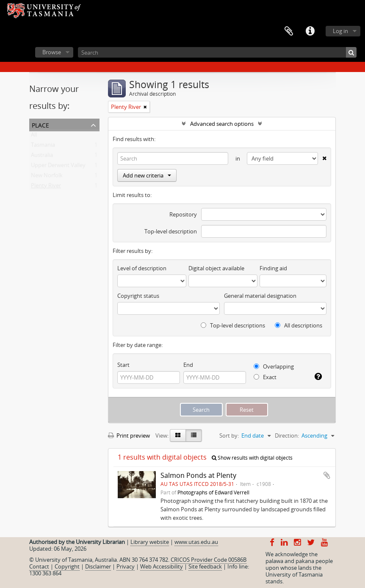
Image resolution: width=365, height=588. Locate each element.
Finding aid (273, 268)
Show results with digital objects (252, 458)
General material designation (260, 296)
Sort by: (229, 435)
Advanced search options (222, 124)
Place (40, 124)
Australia (42, 157)
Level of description (142, 268)
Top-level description (171, 231)
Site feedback (205, 566)
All (34, 136)
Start (123, 365)
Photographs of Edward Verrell (213, 492)
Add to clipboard (327, 475)
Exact (265, 377)
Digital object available (216, 268)
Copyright (67, 566)
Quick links (310, 31)
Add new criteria (147, 175)
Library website (150, 542)
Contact (39, 566)
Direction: (287, 435)
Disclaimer (98, 566)
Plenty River (46, 187)
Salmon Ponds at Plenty (198, 475)
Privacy (126, 566)
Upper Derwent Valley (58, 167)
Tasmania (43, 147)
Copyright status (138, 296)
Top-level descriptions (233, 325)
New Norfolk (47, 177)
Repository (183, 214)
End (188, 365)
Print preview (129, 435)
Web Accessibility (162, 566)
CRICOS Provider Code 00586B (209, 560)
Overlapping (274, 366)
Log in (340, 31)
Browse (52, 52)
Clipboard (289, 31)
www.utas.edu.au (196, 542)
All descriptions (299, 325)
